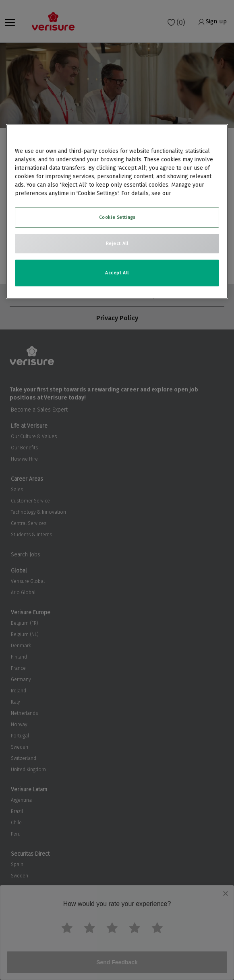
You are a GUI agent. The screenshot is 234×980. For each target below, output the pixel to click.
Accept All (117, 273)
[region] (117, 212)
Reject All (117, 243)
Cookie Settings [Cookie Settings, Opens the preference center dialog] (117, 217)
